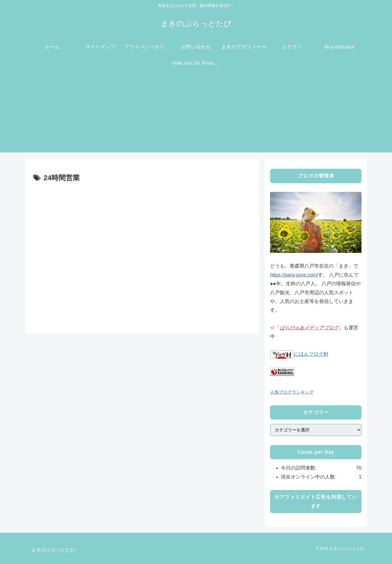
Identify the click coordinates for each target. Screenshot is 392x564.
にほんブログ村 (299, 354)
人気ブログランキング (292, 392)
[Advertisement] (196, 114)
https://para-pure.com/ (294, 275)
